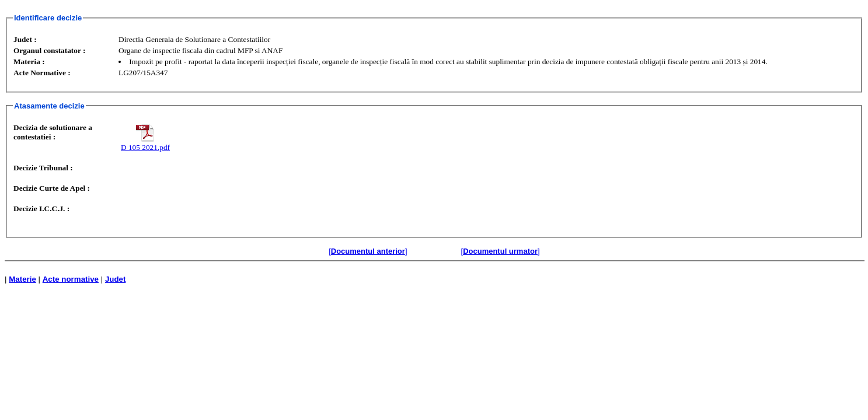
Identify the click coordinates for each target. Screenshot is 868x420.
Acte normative (71, 279)
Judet (116, 279)
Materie (22, 279)
